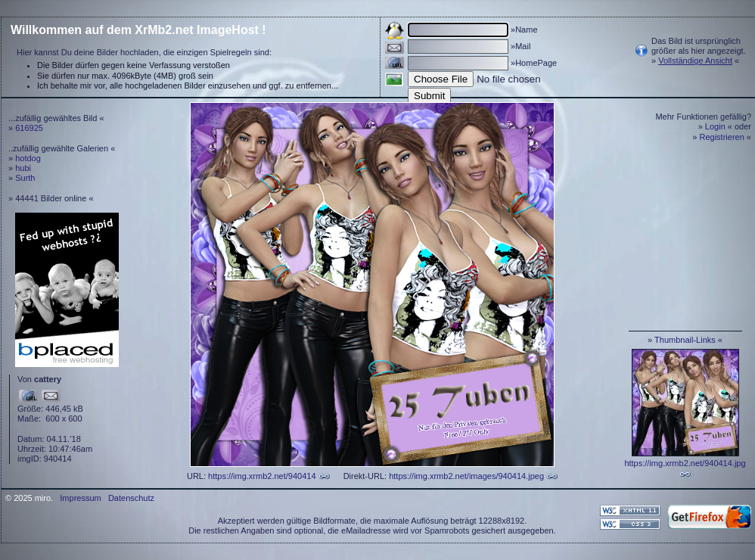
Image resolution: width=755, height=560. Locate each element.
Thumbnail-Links (685, 340)
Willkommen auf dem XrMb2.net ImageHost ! (138, 30)
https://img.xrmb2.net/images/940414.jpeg (466, 476)
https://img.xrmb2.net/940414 (262, 476)
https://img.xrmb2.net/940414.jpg (685, 463)
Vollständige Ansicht (695, 61)
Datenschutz (131, 498)
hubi (23, 168)
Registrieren (722, 137)
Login (715, 126)
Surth (25, 178)
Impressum (80, 498)
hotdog (28, 158)
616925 (29, 128)
